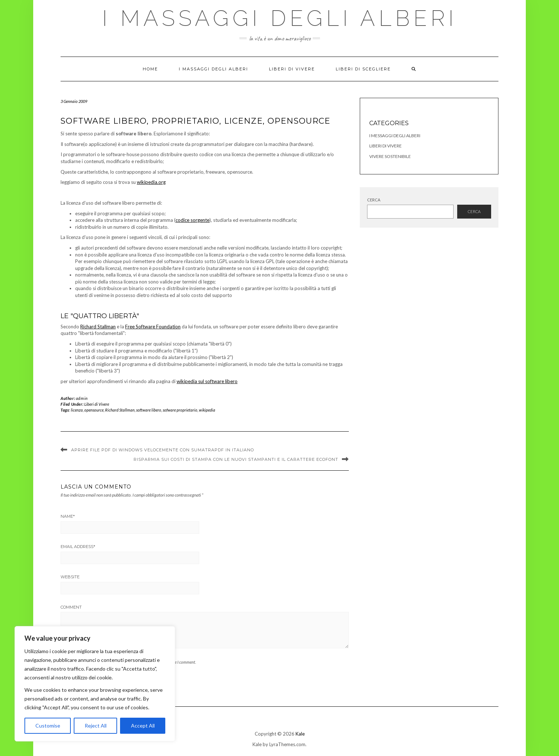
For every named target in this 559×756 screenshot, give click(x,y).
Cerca (374, 200)
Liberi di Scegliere (363, 69)
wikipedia (207, 410)
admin (82, 398)
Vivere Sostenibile (390, 156)
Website (70, 577)
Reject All (96, 726)
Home (150, 69)
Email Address (78, 547)
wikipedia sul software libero (207, 381)
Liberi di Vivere (292, 69)
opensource (94, 410)
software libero (149, 410)
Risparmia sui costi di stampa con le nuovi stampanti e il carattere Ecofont (236, 459)
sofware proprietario (180, 410)
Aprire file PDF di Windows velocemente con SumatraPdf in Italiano (163, 450)
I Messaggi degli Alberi (395, 136)
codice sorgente (192, 220)
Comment (71, 607)
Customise (48, 726)
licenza (77, 410)
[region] (95, 684)
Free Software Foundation (153, 327)
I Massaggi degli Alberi (280, 18)
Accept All (143, 726)
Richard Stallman (98, 327)
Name (68, 516)
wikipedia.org (151, 182)
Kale (300, 734)
